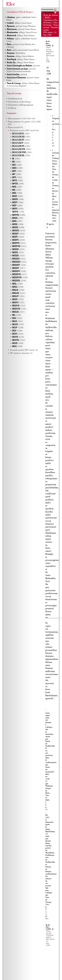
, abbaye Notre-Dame (21, 36)
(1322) (18, 300)
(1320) (17, 284)
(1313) (18, 253)
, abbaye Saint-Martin (20, 56)
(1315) (19, 262)
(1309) (18, 224)
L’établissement (15, 99)
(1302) (21, 156)
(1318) (19, 271)
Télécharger (49, 13)
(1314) (18, 256)
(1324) (19, 309)
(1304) (16, 159)
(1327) (18, 312)
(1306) (18, 212)
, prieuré (23, 66)
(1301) (21, 134)
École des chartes (51, 15)
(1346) (18, 343)
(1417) (20, 275)
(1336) (18, 328)
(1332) (17, 315)
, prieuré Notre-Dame (21, 29)
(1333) (17, 318)
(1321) (19, 293)
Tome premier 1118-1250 (22, 119)
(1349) (17, 346)
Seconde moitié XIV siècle (24, 350)
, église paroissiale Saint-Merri (23, 50)
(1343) (18, 337)
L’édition (12, 108)
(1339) (17, 331)
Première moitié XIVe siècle (50, 54)
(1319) (20, 278)
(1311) (19, 243)
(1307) (18, 218)
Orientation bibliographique (21, 105)
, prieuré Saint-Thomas (21, 26)
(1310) (19, 231)
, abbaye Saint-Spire (19, 23)
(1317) (19, 268)
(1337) (18, 321)
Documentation (47, 9)
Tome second (15, 127)
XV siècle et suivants (21, 353)
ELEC (47, 18)
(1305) (18, 203)
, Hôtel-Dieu (16, 53)
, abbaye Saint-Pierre (22, 32)
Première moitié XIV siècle (24, 131)
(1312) (18, 249)
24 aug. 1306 (48, 60)
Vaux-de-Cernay (14, 94)
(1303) (18, 181)
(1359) (17, 193)
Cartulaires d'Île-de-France (20, 12)
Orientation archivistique (19, 102)
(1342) (18, 334)
